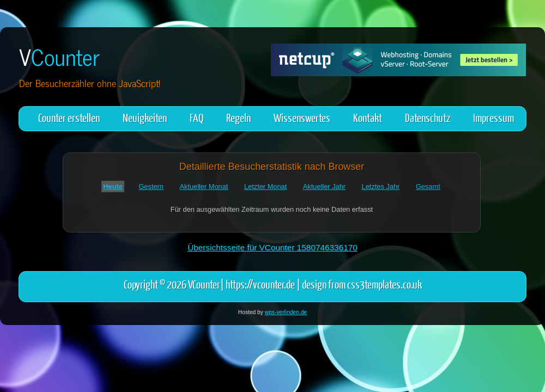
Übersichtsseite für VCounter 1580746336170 (272, 247)
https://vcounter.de (260, 284)
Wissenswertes (302, 117)
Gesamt (428, 186)
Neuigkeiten (145, 117)
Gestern (151, 186)
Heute (113, 186)
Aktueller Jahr (324, 186)
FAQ (196, 117)
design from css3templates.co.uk (362, 284)
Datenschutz (428, 117)
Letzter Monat (265, 186)
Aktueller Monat (204, 186)
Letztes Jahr (381, 186)
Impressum (493, 117)
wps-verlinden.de (286, 312)
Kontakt (368, 117)
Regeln (238, 117)
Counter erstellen (69, 117)
